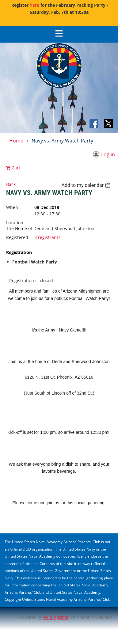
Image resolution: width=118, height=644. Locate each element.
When (12, 207)
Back (11, 184)
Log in (108, 154)
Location (15, 223)
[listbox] (87, 185)
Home (16, 141)
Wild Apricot (56, 617)
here (34, 5)
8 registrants (47, 237)
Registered (17, 237)
